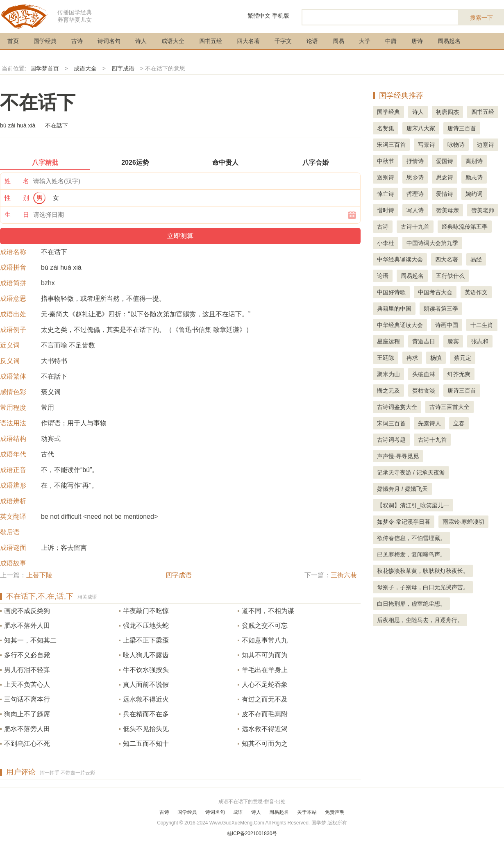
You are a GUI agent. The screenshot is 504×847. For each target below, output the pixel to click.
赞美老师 (483, 210)
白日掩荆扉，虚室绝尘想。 (411, 604)
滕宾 (453, 341)
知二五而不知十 (146, 744)
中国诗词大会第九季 (432, 243)
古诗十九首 (415, 227)
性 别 (17, 198)
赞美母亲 (447, 210)
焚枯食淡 (424, 391)
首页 (13, 41)
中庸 (391, 41)
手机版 (281, 16)
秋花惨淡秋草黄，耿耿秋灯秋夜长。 (423, 571)
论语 (312, 41)
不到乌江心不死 (27, 744)
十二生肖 (482, 325)
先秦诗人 (429, 423)
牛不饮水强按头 (146, 670)
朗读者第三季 (441, 309)
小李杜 (386, 243)
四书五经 (211, 41)
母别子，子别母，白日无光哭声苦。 (423, 587)
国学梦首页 (45, 68)
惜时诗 (386, 210)
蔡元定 (463, 358)
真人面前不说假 (146, 685)
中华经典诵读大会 (400, 259)
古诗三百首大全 (450, 407)
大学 (365, 41)
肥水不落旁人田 (27, 729)
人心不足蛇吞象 (265, 685)
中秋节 (386, 161)
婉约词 (474, 194)
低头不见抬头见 (146, 729)
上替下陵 (39, 575)
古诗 (77, 41)
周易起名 (449, 41)
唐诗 (417, 41)
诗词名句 (109, 41)
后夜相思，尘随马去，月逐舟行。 (420, 620)
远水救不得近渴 (265, 729)
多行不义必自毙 (27, 655)
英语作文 (476, 292)
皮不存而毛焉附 (265, 714)
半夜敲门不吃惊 (146, 611)
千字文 (283, 41)
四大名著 (248, 41)
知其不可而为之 (265, 744)
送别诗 (386, 177)
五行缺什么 (450, 276)
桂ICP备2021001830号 (252, 833)
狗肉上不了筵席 (27, 714)
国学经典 (45, 41)
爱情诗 (445, 194)
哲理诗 (415, 194)
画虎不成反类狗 (27, 611)
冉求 (412, 358)
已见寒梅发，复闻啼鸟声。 (411, 554)
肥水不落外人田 (27, 626)
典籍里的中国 (394, 309)
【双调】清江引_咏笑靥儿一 (413, 505)
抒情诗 (415, 161)
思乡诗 (415, 177)
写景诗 (427, 145)
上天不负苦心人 (27, 685)
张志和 (480, 341)
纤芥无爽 (459, 374)
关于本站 (307, 812)
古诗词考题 (391, 440)
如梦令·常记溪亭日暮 (404, 522)
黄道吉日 (424, 341)
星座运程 (388, 341)
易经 (476, 259)
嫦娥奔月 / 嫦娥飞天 (402, 489)
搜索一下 (481, 18)
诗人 (141, 41)
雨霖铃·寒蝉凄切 (463, 522)
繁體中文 (259, 16)
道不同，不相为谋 (268, 611)
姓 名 (17, 181)
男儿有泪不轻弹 (27, 670)
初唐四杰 (447, 112)
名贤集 (386, 128)
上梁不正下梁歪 (146, 640)
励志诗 (474, 177)
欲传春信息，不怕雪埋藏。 (411, 538)
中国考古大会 (435, 292)
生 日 (17, 215)
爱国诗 (445, 161)
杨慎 (436, 358)
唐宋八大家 (421, 128)
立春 (459, 423)
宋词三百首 (391, 145)
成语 (238, 812)
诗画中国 (447, 325)
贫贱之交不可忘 (265, 626)
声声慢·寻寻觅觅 (398, 456)
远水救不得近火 (146, 699)
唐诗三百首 (462, 128)
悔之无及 (388, 391)
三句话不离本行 (27, 699)
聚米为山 (388, 374)
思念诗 (445, 177)
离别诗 (474, 161)
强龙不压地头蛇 (146, 626)
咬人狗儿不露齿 (146, 655)
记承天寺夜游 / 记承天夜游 (411, 472)
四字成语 (123, 68)
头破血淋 (424, 374)
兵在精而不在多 (146, 714)
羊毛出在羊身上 (265, 670)
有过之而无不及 (265, 699)
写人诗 (415, 210)
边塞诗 (486, 145)
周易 (338, 41)
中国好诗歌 (391, 292)
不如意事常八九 (265, 640)
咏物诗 (456, 145)
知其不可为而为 (265, 655)
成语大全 (173, 41)
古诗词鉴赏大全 (397, 407)
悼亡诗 (386, 194)
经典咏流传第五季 (465, 227)
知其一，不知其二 (30, 640)
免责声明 (335, 812)
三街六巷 (344, 575)
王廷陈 (386, 358)
